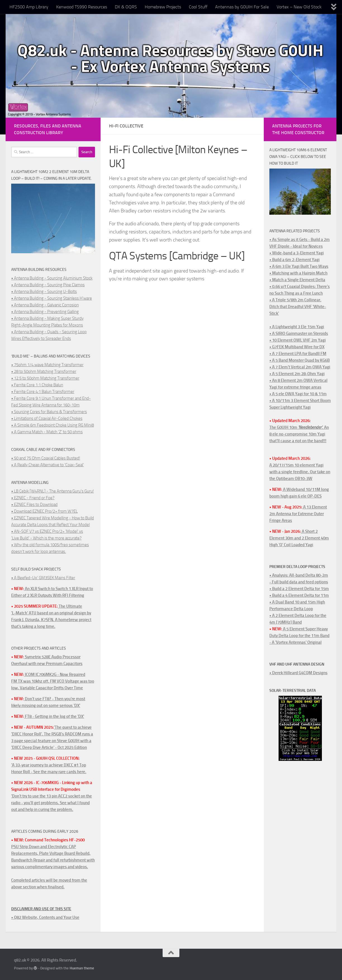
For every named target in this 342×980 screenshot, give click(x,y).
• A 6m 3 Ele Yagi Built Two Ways (299, 266)
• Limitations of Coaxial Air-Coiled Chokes (47, 418)
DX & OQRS (126, 7)
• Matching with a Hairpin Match (298, 273)
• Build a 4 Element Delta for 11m (299, 595)
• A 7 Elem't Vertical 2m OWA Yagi (300, 367)
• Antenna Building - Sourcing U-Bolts (44, 292)
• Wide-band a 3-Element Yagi (297, 253)
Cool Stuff (198, 7)
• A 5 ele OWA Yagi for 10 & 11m (298, 394)
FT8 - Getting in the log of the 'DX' (54, 716)
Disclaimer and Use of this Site (41, 909)
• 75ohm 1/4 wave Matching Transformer (47, 365)
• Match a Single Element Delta (297, 280)
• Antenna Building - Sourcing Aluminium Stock (52, 278)
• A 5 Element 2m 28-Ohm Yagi (297, 374)
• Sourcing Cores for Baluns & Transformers (49, 412)
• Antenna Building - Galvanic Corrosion (45, 305)
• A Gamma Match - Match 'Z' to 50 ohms (47, 432)
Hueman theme (82, 968)
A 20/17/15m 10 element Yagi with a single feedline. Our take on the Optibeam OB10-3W (300, 472)
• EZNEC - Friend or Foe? (33, 498)
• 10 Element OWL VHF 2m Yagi (298, 340)
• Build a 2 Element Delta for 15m (299, 589)
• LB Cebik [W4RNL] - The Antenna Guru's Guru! (53, 491)
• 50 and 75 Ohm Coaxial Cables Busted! (46, 458)
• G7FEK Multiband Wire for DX (297, 347)
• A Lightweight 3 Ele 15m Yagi (297, 327)
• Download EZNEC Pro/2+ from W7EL (44, 511)
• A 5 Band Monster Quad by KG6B (300, 360)
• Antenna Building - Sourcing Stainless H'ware (52, 298)
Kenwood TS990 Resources (82, 7)
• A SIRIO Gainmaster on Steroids (299, 333)
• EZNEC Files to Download (34, 505)
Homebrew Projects (163, 7)
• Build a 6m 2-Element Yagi (294, 260)
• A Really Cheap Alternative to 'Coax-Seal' (47, 465)
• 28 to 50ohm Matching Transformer (44, 371)
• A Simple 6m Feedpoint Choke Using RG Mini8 (53, 425)
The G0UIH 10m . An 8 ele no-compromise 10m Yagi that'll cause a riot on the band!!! (299, 434)
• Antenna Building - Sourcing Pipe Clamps (48, 285)
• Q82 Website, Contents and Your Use (45, 917)
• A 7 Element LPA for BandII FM (298, 354)
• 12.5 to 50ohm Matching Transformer (45, 378)
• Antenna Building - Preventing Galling (45, 312)
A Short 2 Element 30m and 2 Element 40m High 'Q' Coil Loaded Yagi (299, 538)
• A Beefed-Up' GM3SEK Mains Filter (43, 578)
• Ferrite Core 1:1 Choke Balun (37, 385)
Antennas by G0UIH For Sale (242, 7)
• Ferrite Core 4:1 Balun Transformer (43, 392)
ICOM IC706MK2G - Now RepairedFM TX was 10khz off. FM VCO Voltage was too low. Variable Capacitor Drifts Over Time (53, 681)
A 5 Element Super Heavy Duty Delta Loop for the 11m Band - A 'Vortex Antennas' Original (299, 636)
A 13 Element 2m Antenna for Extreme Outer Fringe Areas (298, 514)
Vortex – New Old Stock (299, 7)
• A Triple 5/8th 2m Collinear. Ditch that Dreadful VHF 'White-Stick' (298, 307)
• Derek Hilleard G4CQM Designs (298, 673)
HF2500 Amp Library (29, 7)
